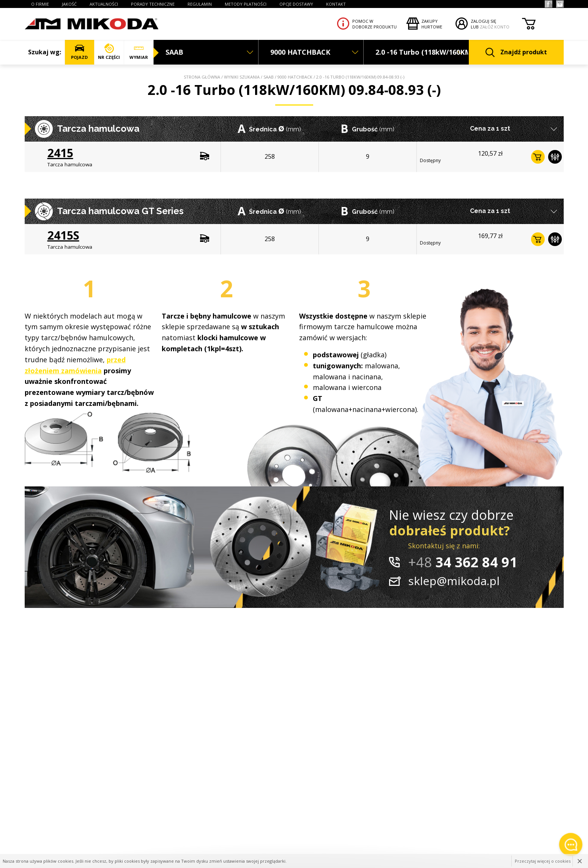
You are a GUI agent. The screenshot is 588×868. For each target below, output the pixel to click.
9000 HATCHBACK (295, 77)
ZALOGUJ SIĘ (483, 21)
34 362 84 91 (463, 562)
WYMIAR (139, 52)
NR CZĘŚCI (109, 52)
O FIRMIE (40, 4)
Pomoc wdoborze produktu (374, 24)
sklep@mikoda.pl (454, 581)
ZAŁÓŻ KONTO (495, 27)
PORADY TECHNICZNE (153, 4)
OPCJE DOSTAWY (296, 4)
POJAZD (80, 52)
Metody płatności (246, 4)
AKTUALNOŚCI (104, 4)
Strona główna (202, 77)
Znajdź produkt (516, 53)
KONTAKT (336, 4)
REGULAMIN (200, 4)
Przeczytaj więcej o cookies (543, 861)
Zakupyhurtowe (432, 24)
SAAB (269, 77)
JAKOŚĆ (69, 4)
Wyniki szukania (242, 77)
